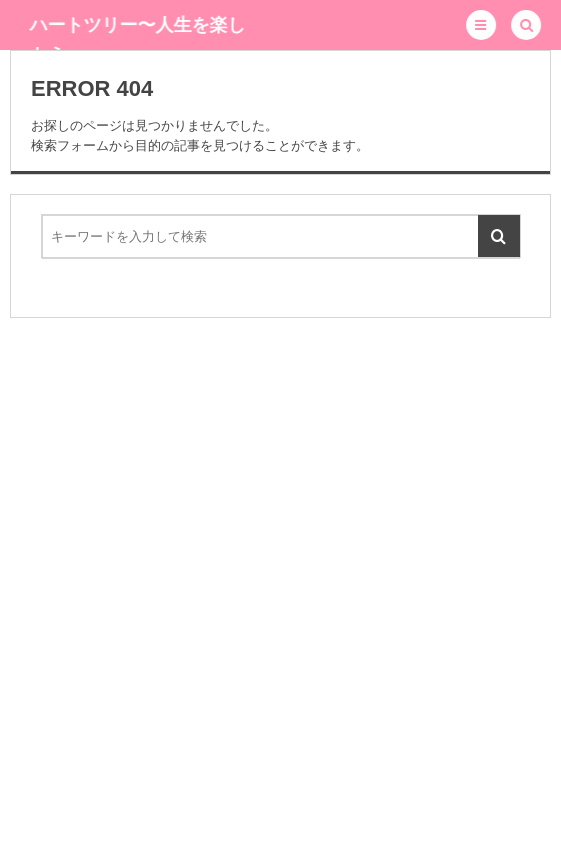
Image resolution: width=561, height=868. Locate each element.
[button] (481, 25)
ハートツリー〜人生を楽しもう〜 (138, 40)
